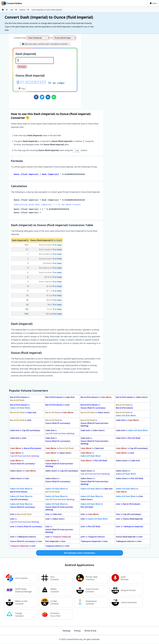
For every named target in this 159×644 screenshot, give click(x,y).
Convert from (20, 38)
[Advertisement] (100, 70)
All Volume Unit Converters (80, 553)
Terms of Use (90, 631)
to (20, 399)
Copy (22, 88)
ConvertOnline (11, 3)
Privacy (77, 631)
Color (153, 3)
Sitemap (67, 631)
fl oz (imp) (56, 83)
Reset (22, 67)
